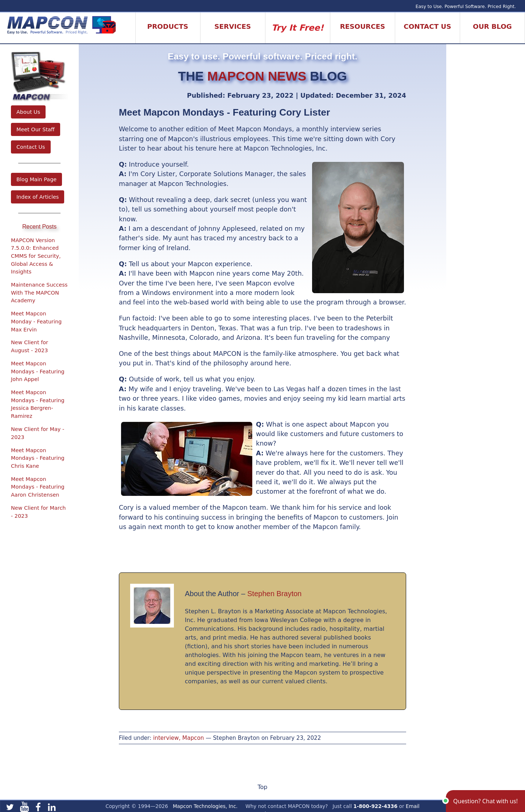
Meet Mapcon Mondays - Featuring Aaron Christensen (38, 487)
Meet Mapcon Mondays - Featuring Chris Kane (38, 458)
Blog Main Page (36, 179)
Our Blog (492, 26)
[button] (485, 801)
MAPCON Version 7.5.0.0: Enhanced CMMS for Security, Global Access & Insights (36, 256)
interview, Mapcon (178, 738)
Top (263, 787)
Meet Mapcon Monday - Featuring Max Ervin (36, 321)
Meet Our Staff (36, 129)
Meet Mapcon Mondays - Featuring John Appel (38, 371)
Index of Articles (38, 197)
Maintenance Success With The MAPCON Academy (39, 293)
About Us (28, 112)
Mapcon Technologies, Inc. (205, 806)
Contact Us (31, 147)
